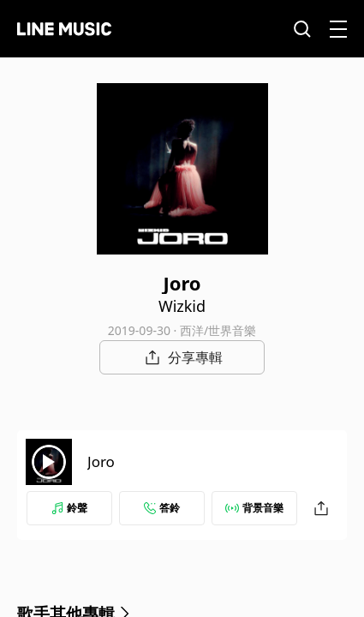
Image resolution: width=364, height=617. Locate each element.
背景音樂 (254, 508)
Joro (101, 461)
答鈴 (162, 508)
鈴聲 (69, 508)
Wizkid (182, 306)
